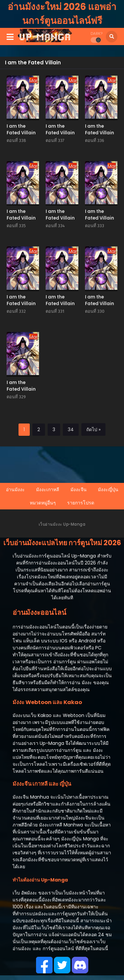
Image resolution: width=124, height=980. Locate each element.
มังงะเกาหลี (48, 490)
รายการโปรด (81, 503)
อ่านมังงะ (15, 490)
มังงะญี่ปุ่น (108, 490)
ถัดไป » (93, 429)
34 (71, 429)
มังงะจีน (79, 490)
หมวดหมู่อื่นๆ (43, 503)
